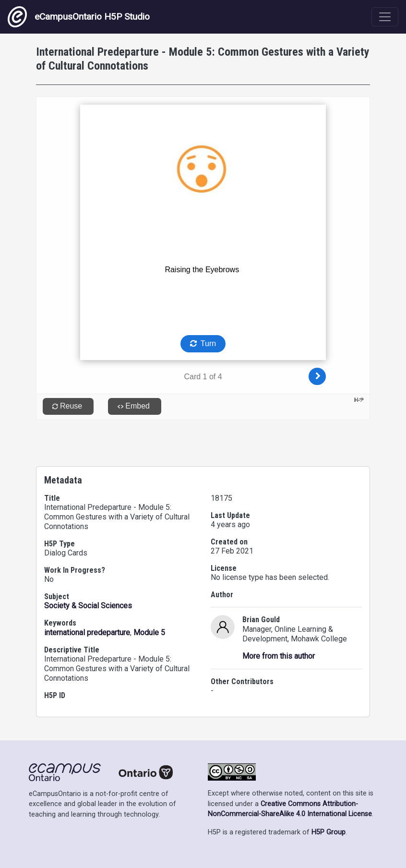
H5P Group (328, 832)
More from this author (279, 656)
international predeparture (87, 633)
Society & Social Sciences (88, 606)
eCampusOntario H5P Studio (79, 17)
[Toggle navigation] (385, 17)
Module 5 (149, 633)
